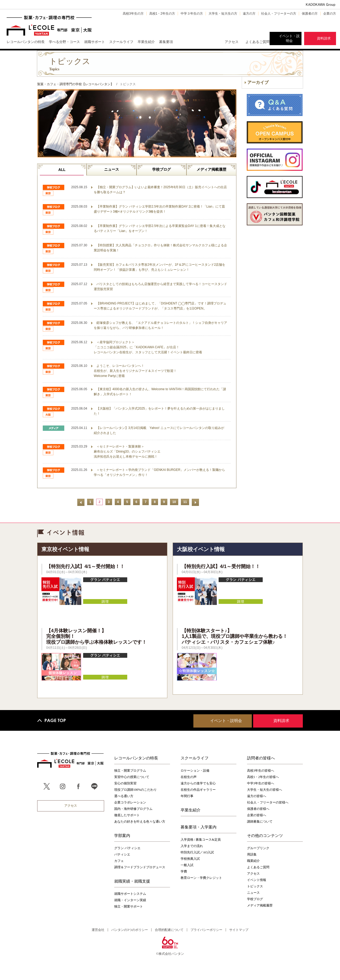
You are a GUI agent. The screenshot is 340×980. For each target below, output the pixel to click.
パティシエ (122, 854)
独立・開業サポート (129, 906)
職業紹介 (253, 861)
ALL (62, 170)
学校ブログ (161, 169)
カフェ (119, 861)
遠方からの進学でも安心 (198, 783)
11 (185, 502)
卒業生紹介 (191, 810)
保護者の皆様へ (258, 809)
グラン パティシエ (127, 848)
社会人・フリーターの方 (279, 14)
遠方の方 (249, 14)
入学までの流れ (192, 846)
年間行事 (187, 796)
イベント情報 (257, 880)
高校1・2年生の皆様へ (263, 777)
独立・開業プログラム (130, 771)
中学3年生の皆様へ (261, 783)
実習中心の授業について (132, 777)
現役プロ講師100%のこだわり (135, 790)
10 (174, 502)
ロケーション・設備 (195, 771)
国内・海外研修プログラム (133, 809)
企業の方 (330, 14)
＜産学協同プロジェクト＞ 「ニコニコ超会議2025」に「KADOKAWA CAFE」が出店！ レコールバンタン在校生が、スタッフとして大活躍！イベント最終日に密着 (148, 347)
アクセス (232, 42)
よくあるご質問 (258, 42)
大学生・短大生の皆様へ (265, 790)
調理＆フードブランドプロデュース (140, 867)
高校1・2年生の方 (162, 14)
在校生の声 (189, 777)
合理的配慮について (169, 930)
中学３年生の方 (192, 14)
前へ (81, 502)
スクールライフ (195, 758)
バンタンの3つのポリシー (130, 930)
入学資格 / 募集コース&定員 (201, 840)
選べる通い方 (124, 796)
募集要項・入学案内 (199, 827)
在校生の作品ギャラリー (198, 790)
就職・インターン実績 (130, 900)
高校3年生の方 (133, 14)
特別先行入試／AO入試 (197, 852)
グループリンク (258, 848)
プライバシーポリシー (206, 930)
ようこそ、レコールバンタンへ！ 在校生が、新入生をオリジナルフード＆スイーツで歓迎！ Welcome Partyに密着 (135, 371)
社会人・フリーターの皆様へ (268, 802)
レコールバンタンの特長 (136, 758)
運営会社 (98, 930)
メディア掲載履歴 (211, 169)
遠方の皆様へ (257, 796)
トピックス (255, 886)
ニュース (112, 169)
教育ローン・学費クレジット (201, 878)
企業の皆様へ (257, 815)
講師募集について (260, 822)
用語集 (252, 854)
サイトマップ (239, 930)
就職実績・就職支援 (132, 881)
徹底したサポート (127, 815)
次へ (195, 502)
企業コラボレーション (130, 802)
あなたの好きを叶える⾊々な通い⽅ (140, 822)
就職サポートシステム (130, 894)
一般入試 (187, 865)
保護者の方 (310, 14)
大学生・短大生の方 (223, 14)
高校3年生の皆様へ (261, 771)
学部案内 (122, 835)
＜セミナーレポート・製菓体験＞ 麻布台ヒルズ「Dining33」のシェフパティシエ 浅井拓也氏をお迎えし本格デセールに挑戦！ (127, 452)
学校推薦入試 (190, 859)
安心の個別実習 (125, 783)
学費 (184, 871)
